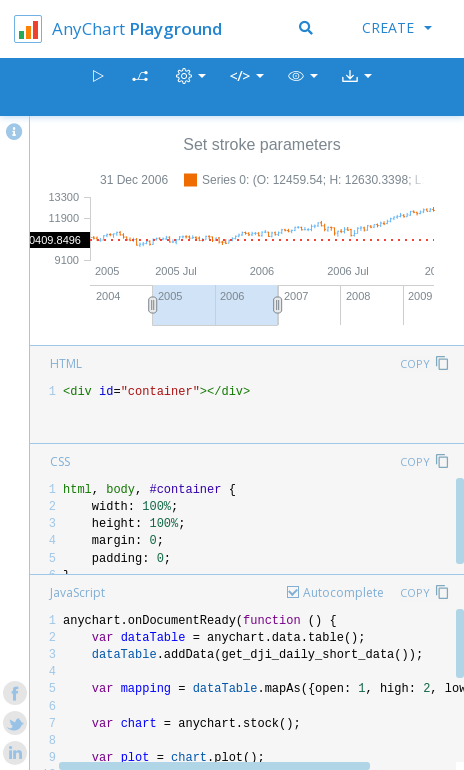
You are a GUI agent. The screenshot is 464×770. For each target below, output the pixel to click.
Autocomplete (343, 592)
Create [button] (397, 27)
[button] (303, 87)
